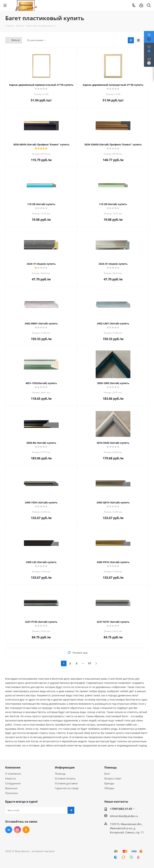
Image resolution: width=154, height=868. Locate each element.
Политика (11, 793)
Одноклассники (26, 830)
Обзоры (109, 788)
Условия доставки (66, 783)
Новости (11, 778)
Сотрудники (13, 783)
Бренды (109, 783)
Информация (65, 767)
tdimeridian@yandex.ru (124, 816)
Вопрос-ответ (113, 778)
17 (89, 663)
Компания (13, 767)
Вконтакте (9, 830)
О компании (13, 774)
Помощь (60, 774)
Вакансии (11, 788)
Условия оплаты (65, 778)
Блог (107, 774)
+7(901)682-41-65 (121, 809)
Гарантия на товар (67, 788)
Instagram (17, 830)
